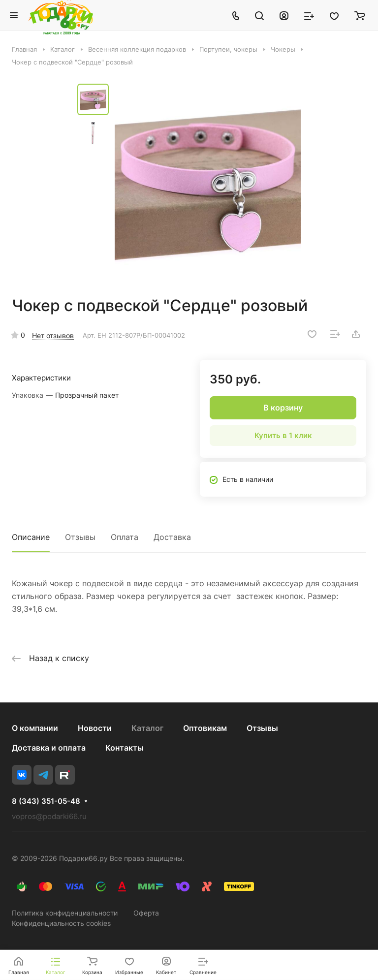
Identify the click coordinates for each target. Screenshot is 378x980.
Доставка (172, 537)
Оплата (125, 537)
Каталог (147, 728)
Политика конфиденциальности (65, 913)
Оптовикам (205, 728)
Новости (95, 728)
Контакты (125, 748)
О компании (35, 728)
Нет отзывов (53, 335)
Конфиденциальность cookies (61, 923)
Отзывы (80, 537)
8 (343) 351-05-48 (46, 801)
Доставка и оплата (49, 748)
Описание (31, 537)
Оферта (146, 913)
